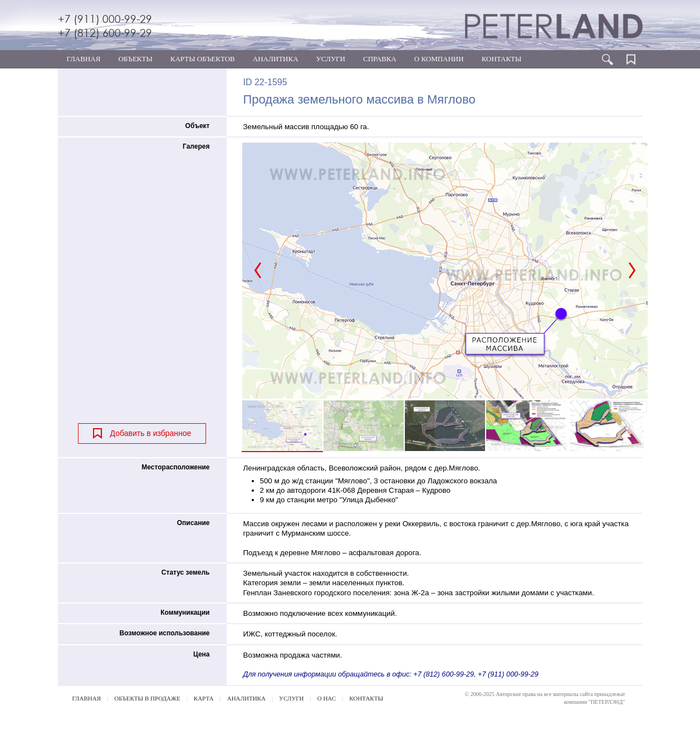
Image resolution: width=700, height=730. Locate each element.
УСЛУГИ (331, 59)
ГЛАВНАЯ (84, 59)
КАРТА (204, 698)
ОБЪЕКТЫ (135, 59)
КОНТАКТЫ (502, 59)
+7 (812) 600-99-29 (105, 33)
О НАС (327, 698)
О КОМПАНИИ (439, 59)
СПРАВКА (380, 59)
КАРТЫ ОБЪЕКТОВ (203, 59)
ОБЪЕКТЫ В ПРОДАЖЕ (147, 698)
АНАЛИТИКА (276, 59)
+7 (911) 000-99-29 (105, 19)
